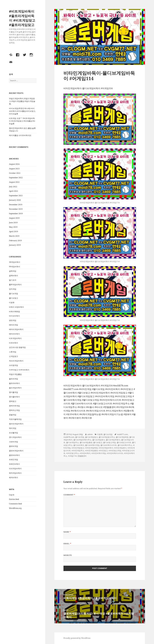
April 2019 (14, 232)
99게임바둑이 (15, 267)
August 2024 (14, 164)
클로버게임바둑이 (16, 451)
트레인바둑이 (14, 464)
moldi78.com (69, 437)
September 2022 (16, 178)
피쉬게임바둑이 (15, 469)
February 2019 (15, 241)
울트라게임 (14, 379)
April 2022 (14, 191)
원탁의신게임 (14, 410)
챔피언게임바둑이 (16, 424)
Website (68, 555)
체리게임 (13, 428)
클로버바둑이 (14, 455)
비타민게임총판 (91, 451)
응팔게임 (13, 415)
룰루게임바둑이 (15, 285)
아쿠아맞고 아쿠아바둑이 (19, 370)
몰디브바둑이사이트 (109, 445)
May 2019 (13, 227)
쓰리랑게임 (14, 365)
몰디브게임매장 (122, 437)
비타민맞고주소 (72, 453)
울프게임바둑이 (15, 388)
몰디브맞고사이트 (124, 442)
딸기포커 (13, 280)
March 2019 (14, 236)
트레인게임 (14, 460)
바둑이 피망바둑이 (16, 307)
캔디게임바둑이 (15, 437)
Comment (69, 495)
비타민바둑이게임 (99, 453)
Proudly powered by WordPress (77, 638)
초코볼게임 (14, 433)
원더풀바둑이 (14, 397)
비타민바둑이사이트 (115, 453)
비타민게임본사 (120, 448)
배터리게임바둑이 (16, 329)
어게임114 (72, 456)
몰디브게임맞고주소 (107, 437)
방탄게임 (13, 320)
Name (67, 532)
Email (67, 544)
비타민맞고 (103, 451)
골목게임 (13, 271)
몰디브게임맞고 (91, 437)
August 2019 (14, 218)
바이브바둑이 (14, 316)
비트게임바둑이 (15, 338)
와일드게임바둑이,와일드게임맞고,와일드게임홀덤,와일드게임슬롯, (22, 101)
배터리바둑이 (14, 334)
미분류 (12, 303)
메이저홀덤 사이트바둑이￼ (20, 135)
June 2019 (13, 223)
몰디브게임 (14, 294)
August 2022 (14, 182)
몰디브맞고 (14, 298)
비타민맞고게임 (115, 451)
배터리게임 (14, 325)
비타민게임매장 (91, 448)
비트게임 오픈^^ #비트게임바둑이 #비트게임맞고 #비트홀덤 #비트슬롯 (22, 121)
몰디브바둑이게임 (92, 445)
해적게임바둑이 (15, 473)
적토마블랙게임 (15, 419)
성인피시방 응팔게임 (17, 347)
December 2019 (16, 205)
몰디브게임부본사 (113, 440)
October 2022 (15, 173)
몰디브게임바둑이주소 (82, 440)
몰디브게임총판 (86, 442)
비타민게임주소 (78, 451)
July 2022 (13, 187)
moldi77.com (122, 434)
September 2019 (16, 214)
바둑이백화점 (14, 312)
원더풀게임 (14, 392)
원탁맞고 (13, 401)
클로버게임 (14, 446)
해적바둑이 (14, 477)
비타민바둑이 (85, 453)
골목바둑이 (14, 276)
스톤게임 (13, 352)
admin (90, 434)
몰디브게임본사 (99, 440)
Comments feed (15, 504)
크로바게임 (14, 442)
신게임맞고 (14, 356)
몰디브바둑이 (79, 445)
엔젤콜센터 (82, 456)
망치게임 (13, 289)
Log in (12, 495)
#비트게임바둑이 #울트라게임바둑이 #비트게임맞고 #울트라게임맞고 (22, 18)
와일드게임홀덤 (15, 374)
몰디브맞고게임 (109, 442)
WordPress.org (15, 508)
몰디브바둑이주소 (125, 445)
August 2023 (14, 169)
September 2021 (16, 196)
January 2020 (15, 200)
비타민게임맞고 (78, 448)
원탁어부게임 (14, 406)
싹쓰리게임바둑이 (16, 361)
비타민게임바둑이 (106, 448)
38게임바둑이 (15, 262)
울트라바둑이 (14, 383)
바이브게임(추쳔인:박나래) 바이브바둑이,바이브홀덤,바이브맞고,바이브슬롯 (22, 111)
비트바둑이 (14, 343)
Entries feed (14, 499)
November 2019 (16, 209)
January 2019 (15, 245)
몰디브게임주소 (72, 442)
